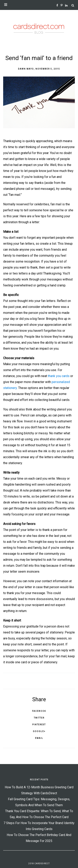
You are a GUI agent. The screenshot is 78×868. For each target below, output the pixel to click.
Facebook (39, 711)
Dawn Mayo (26, 69)
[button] (39, 5)
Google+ (39, 731)
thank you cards (59, 376)
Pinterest (39, 725)
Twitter (39, 718)
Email (39, 738)
